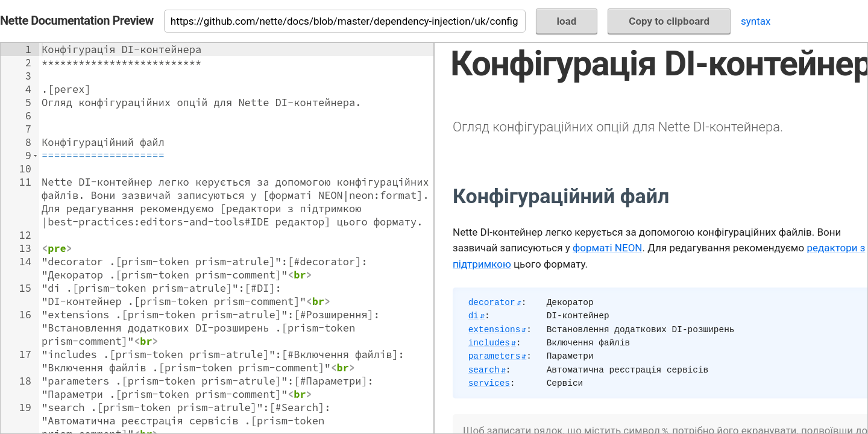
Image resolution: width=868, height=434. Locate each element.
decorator (492, 303)
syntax (756, 21)
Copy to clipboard (669, 21)
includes (489, 343)
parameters (495, 356)
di (473, 316)
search (484, 370)
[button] (35, 156)
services (489, 383)
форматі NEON (607, 248)
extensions (495, 330)
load (567, 21)
